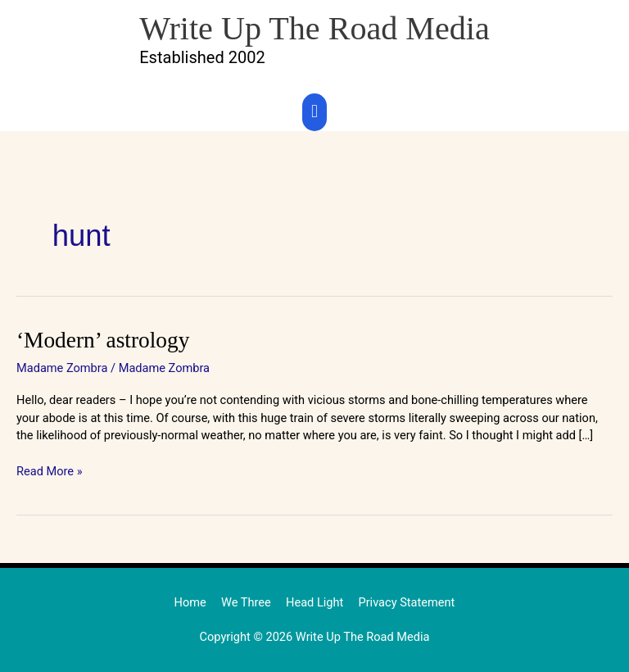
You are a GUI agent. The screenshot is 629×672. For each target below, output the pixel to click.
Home (190, 602)
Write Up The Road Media (314, 28)
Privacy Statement (406, 602)
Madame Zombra (62, 368)
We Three (246, 602)
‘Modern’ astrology (103, 340)
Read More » (50, 471)
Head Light (314, 602)
